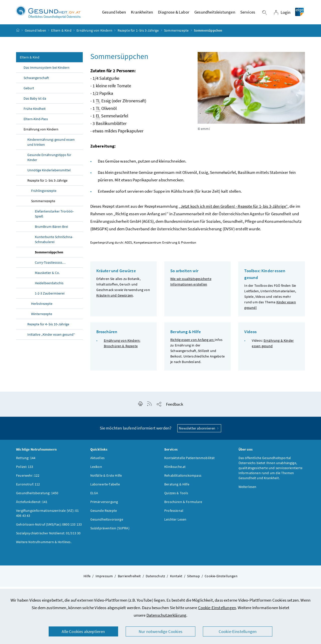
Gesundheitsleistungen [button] (215, 14)
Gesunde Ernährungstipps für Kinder (49, 161)
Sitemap (193, 579)
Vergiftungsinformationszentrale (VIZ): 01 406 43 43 (47, 516)
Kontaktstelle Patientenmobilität (190, 461)
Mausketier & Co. (47, 276)
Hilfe (87, 579)
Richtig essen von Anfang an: (192, 343)
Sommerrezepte (176, 34)
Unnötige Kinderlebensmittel (49, 173)
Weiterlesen (248, 490)
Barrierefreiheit (129, 579)
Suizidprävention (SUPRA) (110, 531)
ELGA (94, 496)
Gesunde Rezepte (104, 514)
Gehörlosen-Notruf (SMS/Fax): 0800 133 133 (49, 528)
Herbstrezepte (42, 307)
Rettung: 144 (26, 461)
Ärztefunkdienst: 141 (32, 505)
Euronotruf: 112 (28, 487)
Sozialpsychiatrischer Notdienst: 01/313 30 (48, 536)
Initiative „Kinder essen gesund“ (51, 338)
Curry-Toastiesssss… (50, 266)
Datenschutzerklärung (167, 615)
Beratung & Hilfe (177, 487)
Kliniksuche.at (175, 470)
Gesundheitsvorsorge (107, 523)
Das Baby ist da (35, 102)
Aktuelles (98, 461)
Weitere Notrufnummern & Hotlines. (44, 545)
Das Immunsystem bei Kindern (47, 71)
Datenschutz (155, 579)
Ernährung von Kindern (94, 34)
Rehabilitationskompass (183, 479)
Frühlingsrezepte (44, 194)
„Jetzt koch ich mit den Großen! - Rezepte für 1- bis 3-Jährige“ (233, 209)
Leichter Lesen (175, 523)
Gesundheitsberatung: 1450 (37, 496)
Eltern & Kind (61, 34)
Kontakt (176, 579)
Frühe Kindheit (35, 112)
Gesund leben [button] (114, 14)
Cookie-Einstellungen (217, 608)
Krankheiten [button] (142, 14)
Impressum (104, 579)
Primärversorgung (104, 505)
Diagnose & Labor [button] (174, 14)
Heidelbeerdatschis (49, 286)
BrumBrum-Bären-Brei (51, 230)
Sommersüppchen (49, 255)
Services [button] (248, 14)
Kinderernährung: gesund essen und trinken (51, 145)
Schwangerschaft (36, 81)
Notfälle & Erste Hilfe (106, 479)
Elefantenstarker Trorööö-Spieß (54, 217)
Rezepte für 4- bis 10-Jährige (48, 327)
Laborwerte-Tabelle (105, 487)
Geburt (29, 91)
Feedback (175, 407)
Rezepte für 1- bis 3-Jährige (138, 34)
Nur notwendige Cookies (160, 631)
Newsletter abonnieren (199, 431)
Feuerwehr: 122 (28, 479)
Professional (174, 514)
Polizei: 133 (25, 470)
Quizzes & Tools (176, 496)
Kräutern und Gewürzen (115, 299)
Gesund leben (35, 34)
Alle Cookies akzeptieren (83, 631)
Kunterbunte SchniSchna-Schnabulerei (54, 243)
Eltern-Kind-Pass (36, 122)
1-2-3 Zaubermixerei (50, 297)
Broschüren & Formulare (183, 505)
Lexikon (96, 470)
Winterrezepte (42, 317)
